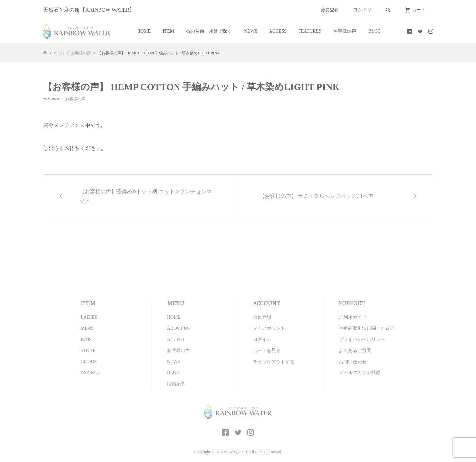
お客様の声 (345, 31)
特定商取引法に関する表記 (367, 328)
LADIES (89, 317)
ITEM (168, 31)
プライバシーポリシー (362, 340)
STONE (88, 350)
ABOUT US (178, 328)
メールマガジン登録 (360, 373)
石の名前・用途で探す (209, 31)
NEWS (251, 31)
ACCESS (278, 31)
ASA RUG (91, 373)
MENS (87, 328)
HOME (144, 31)
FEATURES (310, 31)
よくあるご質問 (355, 350)
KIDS (86, 340)
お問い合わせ (353, 362)
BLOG (375, 31)
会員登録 (330, 10)
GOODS (89, 362)
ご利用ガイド (353, 317)
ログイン (362, 10)
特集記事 (176, 384)
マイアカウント (269, 328)
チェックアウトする (274, 362)
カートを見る (267, 350)
